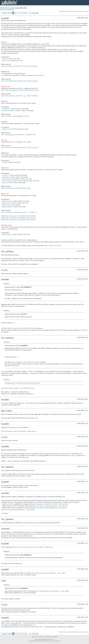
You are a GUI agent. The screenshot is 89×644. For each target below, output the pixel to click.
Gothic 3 (5, 59)
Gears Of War (6, 61)
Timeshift (5, 162)
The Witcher (6, 109)
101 (26, 13)
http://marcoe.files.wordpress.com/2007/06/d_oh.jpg (18, 388)
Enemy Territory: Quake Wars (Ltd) (12, 181)
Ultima (35, 13)
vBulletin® (44, 639)
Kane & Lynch (6, 205)
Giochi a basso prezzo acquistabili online (14, 8)
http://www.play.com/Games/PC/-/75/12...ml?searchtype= (19, 66)
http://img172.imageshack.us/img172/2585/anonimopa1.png (20, 90)
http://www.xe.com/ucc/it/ (53, 245)
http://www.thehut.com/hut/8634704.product (22, 328)
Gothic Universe (7, 201)
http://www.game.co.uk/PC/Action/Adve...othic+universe (19, 431)
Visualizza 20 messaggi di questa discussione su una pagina (74, 11)
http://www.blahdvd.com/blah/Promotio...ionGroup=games (19, 81)
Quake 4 (4, 183)
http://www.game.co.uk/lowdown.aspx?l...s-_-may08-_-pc (19, 212)
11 (20, 13)
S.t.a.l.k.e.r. (6, 175)
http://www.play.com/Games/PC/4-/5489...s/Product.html (35, 547)
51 (23, 13)
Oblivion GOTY (6, 129)
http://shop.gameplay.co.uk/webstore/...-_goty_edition (18, 510)
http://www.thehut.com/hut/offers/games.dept (16, 188)
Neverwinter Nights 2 (8, 111)
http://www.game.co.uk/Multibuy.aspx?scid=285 (21, 216)
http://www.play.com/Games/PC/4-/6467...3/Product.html (50, 504)
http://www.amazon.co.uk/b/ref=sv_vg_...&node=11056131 (20, 96)
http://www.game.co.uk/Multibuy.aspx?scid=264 (21, 220)
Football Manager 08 (8, 179)
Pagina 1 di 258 (7, 13)
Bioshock (5, 207)
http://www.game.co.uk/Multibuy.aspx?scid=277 (21, 218)
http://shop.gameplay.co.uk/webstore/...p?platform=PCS (18, 135)
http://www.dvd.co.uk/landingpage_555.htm (15, 116)
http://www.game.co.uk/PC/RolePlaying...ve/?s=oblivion (49, 508)
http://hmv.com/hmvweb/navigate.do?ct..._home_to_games (20, 147)
